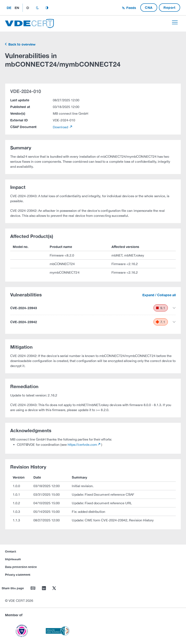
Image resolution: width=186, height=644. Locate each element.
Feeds (131, 8)
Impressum (13, 559)
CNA (149, 7)
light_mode (28, 8)
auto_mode (47, 8)
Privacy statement (18, 575)
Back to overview (22, 44)
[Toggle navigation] (175, 22)
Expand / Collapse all (159, 295)
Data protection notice (21, 567)
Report (170, 7)
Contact (11, 551)
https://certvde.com (82, 445)
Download (61, 127)
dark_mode (37, 8)
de (9, 8)
